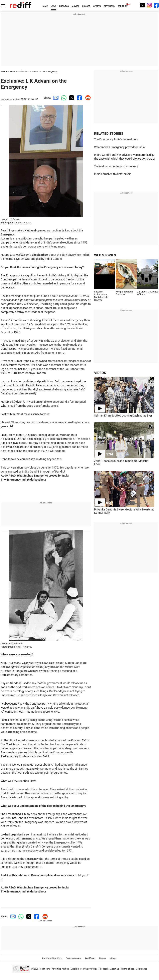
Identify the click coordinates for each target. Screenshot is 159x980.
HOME (45, 6)
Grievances (142, 969)
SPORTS (97, 6)
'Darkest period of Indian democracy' (117, 166)
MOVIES (75, 6)
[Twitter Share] (71, 98)
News (12, 72)
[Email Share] (55, 98)
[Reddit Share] (87, 98)
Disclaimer (76, 969)
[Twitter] (142, 5)
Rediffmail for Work (52, 958)
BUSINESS (64, 6)
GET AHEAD (109, 6)
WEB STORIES (105, 255)
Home (4, 72)
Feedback (104, 969)
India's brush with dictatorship (113, 174)
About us (115, 969)
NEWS (53, 6)
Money (102, 958)
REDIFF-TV (123, 6)
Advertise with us (60, 969)
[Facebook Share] (79, 98)
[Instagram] (149, 5)
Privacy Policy (90, 969)
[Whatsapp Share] (63, 98)
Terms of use (128, 969)
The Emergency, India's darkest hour (24, 480)
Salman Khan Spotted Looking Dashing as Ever (123, 416)
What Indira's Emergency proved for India (43, 476)
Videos (113, 958)
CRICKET (86, 6)
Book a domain (73, 958)
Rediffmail (90, 958)
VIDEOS (100, 373)
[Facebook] (156, 5)
